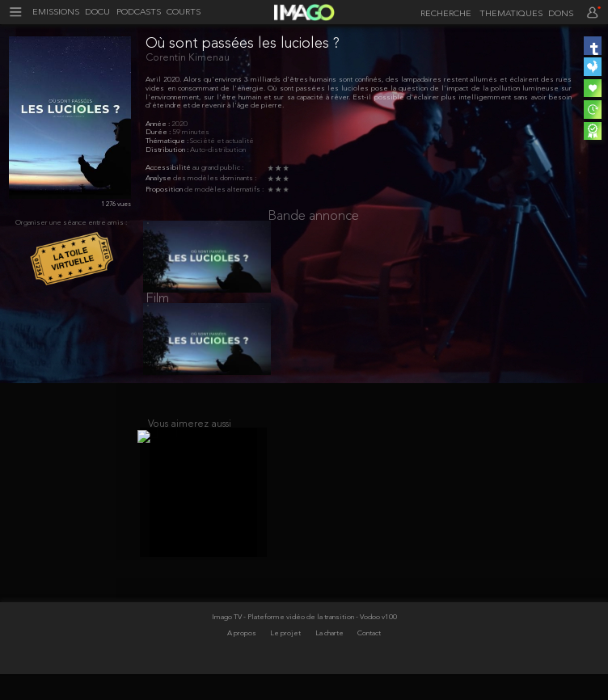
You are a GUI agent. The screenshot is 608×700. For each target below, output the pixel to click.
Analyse (159, 178)
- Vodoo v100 (376, 643)
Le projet (286, 659)
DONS (561, 15)
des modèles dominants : (215, 178)
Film (157, 308)
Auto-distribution (218, 150)
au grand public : (218, 168)
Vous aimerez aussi (190, 442)
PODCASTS (139, 13)
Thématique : (168, 141)
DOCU (97, 13)
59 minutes (191, 132)
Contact (369, 659)
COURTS (184, 13)
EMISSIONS (56, 13)
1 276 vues (116, 205)
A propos (243, 659)
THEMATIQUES (511, 15)
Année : (158, 124)
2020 (179, 124)
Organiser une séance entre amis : (71, 223)
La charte (330, 659)
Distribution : (168, 150)
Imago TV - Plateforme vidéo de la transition (284, 643)
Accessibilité (169, 168)
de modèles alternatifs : (224, 190)
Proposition (165, 190)
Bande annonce (313, 216)
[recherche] (443, 14)
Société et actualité (222, 141)
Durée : (159, 132)
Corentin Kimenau (188, 58)
